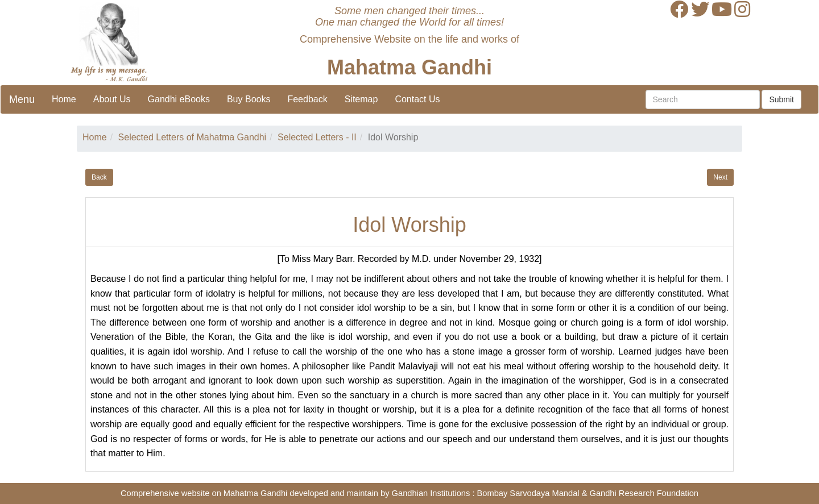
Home (64, 99)
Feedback (307, 99)
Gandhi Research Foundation (644, 493)
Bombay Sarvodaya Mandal (528, 493)
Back (99, 177)
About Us (112, 99)
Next (720, 177)
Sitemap (361, 99)
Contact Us (417, 99)
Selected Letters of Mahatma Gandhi (193, 137)
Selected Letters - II (317, 137)
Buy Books (249, 99)
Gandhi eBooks (179, 99)
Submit (781, 99)
